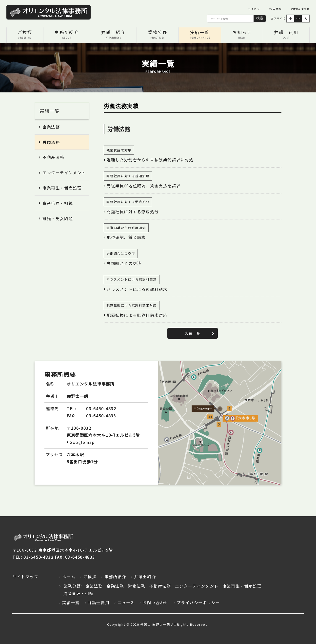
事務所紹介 (67, 35)
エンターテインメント (64, 172)
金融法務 (115, 586)
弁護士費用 (286, 35)
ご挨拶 (25, 35)
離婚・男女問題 (58, 218)
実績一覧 (200, 35)
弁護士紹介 (113, 35)
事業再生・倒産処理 (62, 188)
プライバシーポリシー (198, 603)
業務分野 (158, 35)
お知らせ (242, 35)
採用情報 (276, 9)
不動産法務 (53, 157)
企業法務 (51, 127)
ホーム (69, 577)
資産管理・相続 (58, 203)
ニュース (126, 603)
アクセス (254, 9)
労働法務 (51, 142)
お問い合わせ (300, 9)
